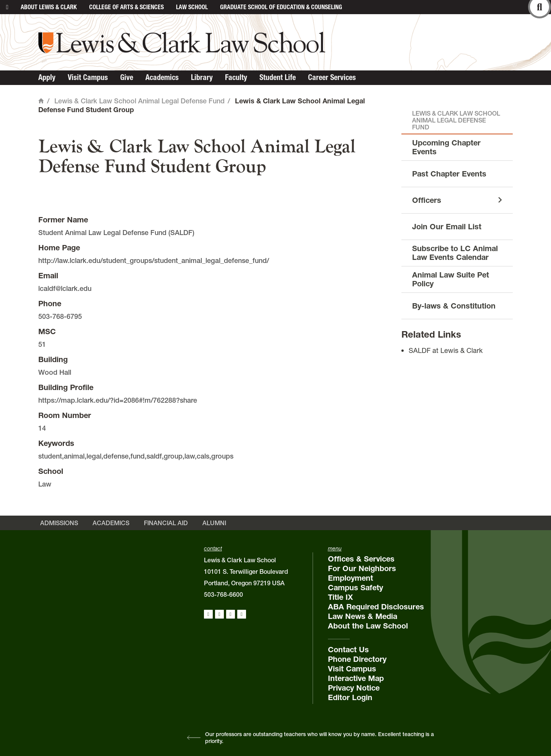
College (126, 7)
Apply (47, 77)
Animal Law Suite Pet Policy (451, 279)
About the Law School (368, 626)
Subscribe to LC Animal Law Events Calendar (455, 253)
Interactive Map (356, 678)
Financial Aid (166, 523)
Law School (192, 7)
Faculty (236, 77)
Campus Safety (355, 588)
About (49, 7)
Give (127, 77)
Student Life (278, 77)
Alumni (214, 523)
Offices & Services (361, 559)
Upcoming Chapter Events (446, 147)
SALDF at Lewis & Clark (446, 350)
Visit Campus (88, 77)
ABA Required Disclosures (376, 607)
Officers (427, 200)
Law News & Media (363, 616)
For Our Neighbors (362, 568)
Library (202, 77)
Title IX (340, 597)
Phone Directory (357, 659)
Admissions (59, 523)
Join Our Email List (447, 227)
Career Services (332, 77)
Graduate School (281, 7)
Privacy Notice (354, 688)
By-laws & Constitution (454, 306)
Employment (350, 578)
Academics (162, 77)
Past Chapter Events (449, 174)
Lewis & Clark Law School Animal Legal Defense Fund (139, 101)
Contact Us (348, 650)
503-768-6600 (223, 594)
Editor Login (350, 697)
